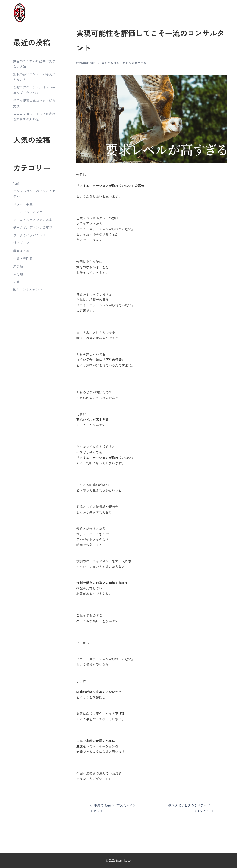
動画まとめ (21, 251)
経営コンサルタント (28, 289)
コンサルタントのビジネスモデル (124, 63)
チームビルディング (28, 212)
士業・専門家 (23, 258)
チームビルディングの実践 (33, 227)
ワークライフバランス (29, 235)
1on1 (16, 183)
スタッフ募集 (23, 204)
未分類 (18, 266)
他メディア (21, 243)
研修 (16, 282)
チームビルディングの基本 (33, 220)
